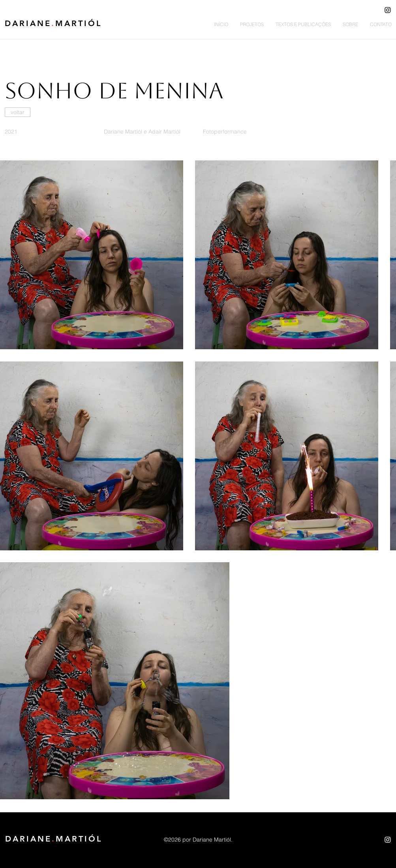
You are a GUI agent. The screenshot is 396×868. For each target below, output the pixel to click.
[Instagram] (388, 10)
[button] (252, 24)
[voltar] (18, 112)
